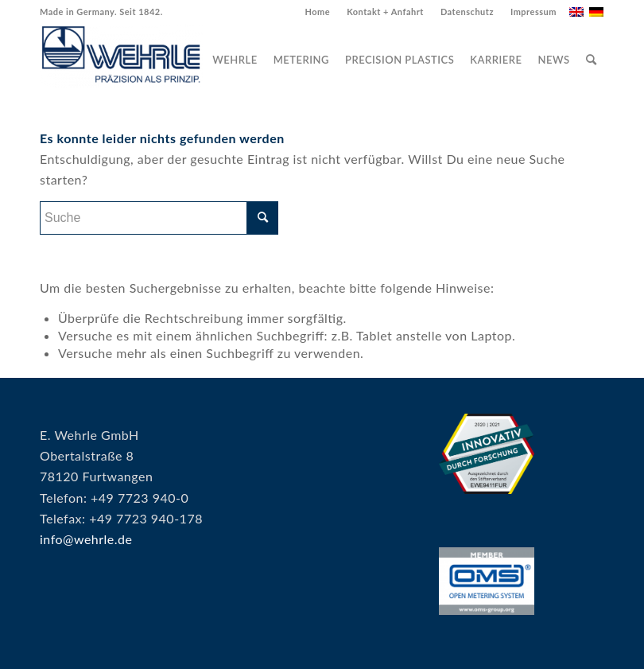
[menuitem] (318, 12)
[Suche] (592, 60)
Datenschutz (467, 12)
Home (317, 12)
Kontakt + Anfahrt (385, 12)
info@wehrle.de (86, 539)
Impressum (533, 12)
